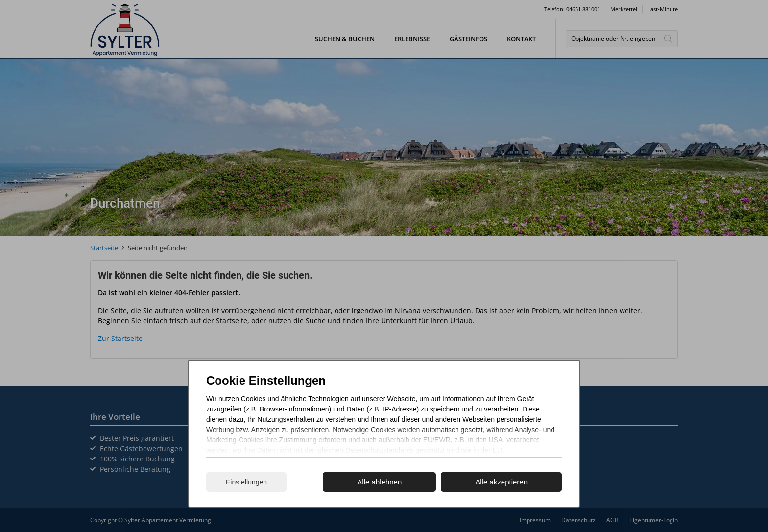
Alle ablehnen (379, 482)
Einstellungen (246, 482)
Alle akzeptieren (501, 482)
